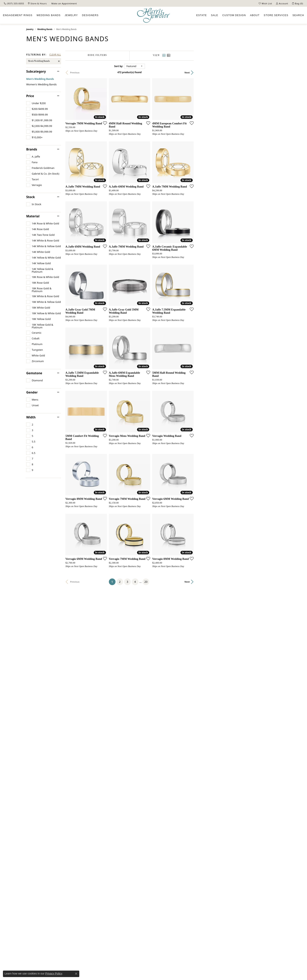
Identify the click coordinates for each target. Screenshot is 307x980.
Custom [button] (234, 15)
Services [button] (276, 15)
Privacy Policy (54, 974)
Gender (32, 392)
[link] (14, 3)
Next (274, 72)
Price (30, 96)
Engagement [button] (18, 15)
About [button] (255, 15)
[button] (265, 3)
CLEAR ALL (55, 55)
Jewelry (30, 29)
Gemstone (34, 373)
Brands (32, 149)
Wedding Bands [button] (49, 15)
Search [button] (298, 15)
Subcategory (36, 71)
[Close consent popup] (76, 974)
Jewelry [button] (71, 15)
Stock (31, 197)
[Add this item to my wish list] (133, 152)
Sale (215, 15)
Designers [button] (90, 15)
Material (33, 216)
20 (190, 799)
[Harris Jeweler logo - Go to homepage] (153, 15)
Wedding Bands (45, 29)
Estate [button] (201, 15)
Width (31, 417)
